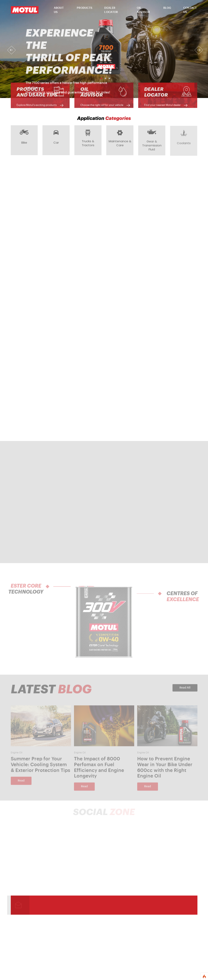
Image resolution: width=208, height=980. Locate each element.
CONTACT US (190, 10)
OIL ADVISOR (143, 10)
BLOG (167, 8)
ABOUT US (59, 10)
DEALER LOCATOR (111, 10)
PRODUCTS (85, 8)
